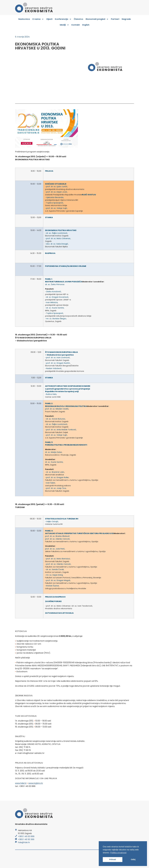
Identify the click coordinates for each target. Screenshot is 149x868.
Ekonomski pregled (97, 19)
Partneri (115, 19)
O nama (38, 19)
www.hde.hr (21, 783)
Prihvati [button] (113, 859)
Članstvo (79, 19)
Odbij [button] (133, 859)
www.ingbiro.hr (36, 783)
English (86, 25)
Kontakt (76, 25)
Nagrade (126, 19)
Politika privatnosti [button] (118, 853)
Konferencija (63, 19)
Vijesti (49, 19)
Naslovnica (24, 19)
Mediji (64, 25)
